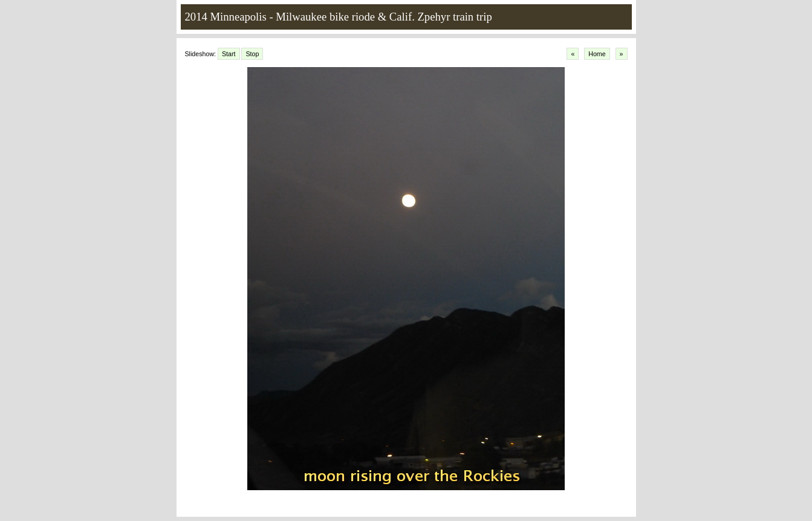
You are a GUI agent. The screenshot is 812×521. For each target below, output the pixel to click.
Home (597, 54)
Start (229, 54)
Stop (252, 54)
